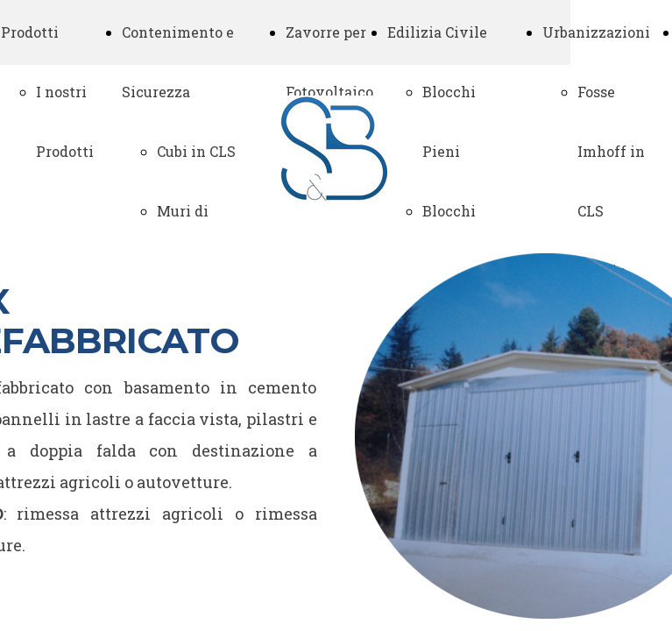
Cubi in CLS (196, 151)
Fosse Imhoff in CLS (611, 151)
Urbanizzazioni (596, 32)
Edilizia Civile (437, 32)
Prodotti (30, 32)
